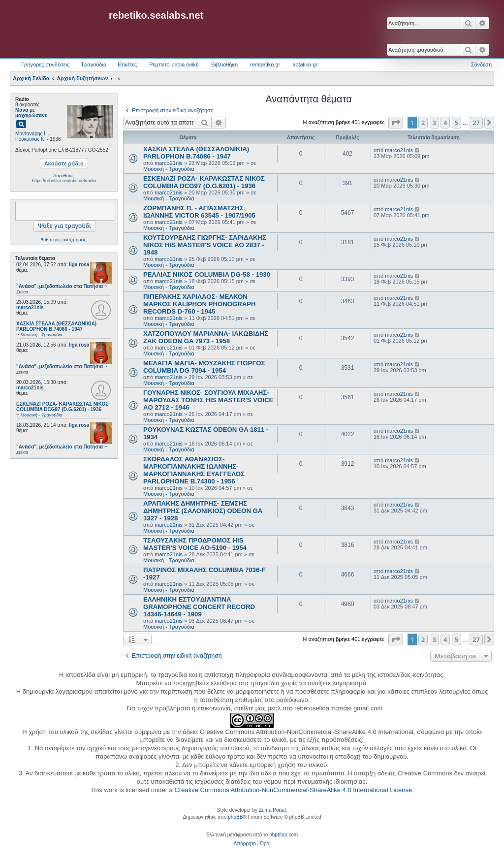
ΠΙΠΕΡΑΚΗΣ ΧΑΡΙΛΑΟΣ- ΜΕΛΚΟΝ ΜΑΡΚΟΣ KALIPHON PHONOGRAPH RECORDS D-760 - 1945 (200, 304)
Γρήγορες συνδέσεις (45, 64)
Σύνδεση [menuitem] (481, 64)
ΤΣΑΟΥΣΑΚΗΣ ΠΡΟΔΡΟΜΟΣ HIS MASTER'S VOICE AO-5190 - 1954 (195, 544)
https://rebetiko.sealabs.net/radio (64, 181)
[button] (396, 123)
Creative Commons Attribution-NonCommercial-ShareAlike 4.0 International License (293, 790)
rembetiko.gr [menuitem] (265, 64)
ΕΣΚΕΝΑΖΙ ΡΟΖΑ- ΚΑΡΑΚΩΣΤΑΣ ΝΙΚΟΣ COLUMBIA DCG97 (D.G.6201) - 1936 (204, 182)
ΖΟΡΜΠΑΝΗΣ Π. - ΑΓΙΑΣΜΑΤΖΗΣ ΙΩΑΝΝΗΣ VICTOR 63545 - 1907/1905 (199, 212)
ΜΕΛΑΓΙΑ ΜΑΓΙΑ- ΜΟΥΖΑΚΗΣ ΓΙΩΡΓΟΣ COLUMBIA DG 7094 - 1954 (204, 367)
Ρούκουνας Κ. (30, 139)
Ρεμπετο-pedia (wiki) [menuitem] (174, 64)
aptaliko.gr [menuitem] (305, 64)
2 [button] (423, 123)
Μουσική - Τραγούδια (169, 169)
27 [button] (476, 123)
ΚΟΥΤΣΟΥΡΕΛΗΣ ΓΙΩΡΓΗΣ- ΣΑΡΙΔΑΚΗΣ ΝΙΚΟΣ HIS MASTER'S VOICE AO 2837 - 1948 (205, 245)
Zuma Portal (272, 810)
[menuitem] (245, 844)
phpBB (235, 817)
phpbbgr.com (283, 835)
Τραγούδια (94, 64)
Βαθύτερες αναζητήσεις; (64, 240)
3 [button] (434, 123)
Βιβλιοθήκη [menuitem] (224, 64)
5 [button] (457, 123)
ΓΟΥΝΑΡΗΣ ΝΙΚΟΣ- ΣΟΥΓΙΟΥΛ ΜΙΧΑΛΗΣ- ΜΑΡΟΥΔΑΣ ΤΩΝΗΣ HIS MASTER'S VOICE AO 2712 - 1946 (208, 400)
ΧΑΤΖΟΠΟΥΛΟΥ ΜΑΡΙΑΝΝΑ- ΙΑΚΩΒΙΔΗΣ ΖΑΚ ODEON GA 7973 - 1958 (206, 337)
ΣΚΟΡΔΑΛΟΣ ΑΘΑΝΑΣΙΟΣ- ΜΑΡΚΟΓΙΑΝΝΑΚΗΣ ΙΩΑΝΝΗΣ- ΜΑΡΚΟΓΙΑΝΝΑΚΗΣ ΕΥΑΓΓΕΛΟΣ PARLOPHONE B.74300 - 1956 (194, 470)
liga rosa (79, 265)
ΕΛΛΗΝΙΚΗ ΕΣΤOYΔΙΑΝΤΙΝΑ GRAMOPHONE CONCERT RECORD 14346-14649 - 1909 (199, 607)
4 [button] (445, 123)
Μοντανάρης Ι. (31, 134)
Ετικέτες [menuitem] (127, 64)
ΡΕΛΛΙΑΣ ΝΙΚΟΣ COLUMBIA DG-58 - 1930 (207, 274)
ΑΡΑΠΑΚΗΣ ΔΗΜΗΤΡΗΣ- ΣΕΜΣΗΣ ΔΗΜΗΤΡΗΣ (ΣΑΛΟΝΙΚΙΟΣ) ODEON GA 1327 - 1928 (203, 511)
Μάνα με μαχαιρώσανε (31, 113)
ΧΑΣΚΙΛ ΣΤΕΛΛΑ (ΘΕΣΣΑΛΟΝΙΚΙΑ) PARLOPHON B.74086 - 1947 (196, 153)
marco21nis (30, 307)
